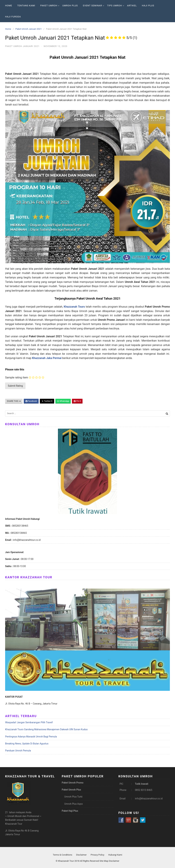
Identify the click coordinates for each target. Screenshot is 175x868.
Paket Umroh (50, 6)
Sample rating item (17, 377)
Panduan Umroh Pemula (18, 751)
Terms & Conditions (62, 855)
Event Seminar (93, 6)
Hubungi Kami (115, 855)
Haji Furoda (13, 17)
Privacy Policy (97, 855)
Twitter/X (47, 401)
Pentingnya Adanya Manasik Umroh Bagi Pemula (31, 737)
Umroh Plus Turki (73, 797)
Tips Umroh (116, 6)
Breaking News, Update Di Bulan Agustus (27, 744)
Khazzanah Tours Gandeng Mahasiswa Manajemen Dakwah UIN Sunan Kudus (46, 729)
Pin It (77, 401)
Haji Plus (148, 6)
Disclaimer (81, 855)
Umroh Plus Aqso (73, 804)
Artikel (132, 6)
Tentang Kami (26, 6)
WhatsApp (63, 401)
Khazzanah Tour (66, 861)
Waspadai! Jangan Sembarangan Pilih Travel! (29, 722)
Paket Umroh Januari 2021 (29, 29)
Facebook (31, 401)
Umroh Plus (70, 6)
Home (9, 6)
